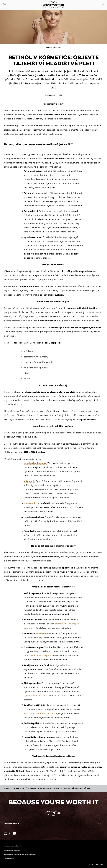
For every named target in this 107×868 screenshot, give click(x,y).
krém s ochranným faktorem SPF (41, 714)
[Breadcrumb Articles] (19, 788)
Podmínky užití (9, 859)
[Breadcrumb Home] (7, 788)
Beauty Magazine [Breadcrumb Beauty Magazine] (53, 48)
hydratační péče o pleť (35, 695)
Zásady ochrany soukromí (13, 850)
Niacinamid (30, 503)
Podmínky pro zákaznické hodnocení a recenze (20, 854)
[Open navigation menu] (103, 4)
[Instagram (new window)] (6, 833)
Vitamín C (29, 481)
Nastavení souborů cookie (13, 846)
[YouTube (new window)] (14, 833)
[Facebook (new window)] (10, 833)
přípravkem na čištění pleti (37, 656)
